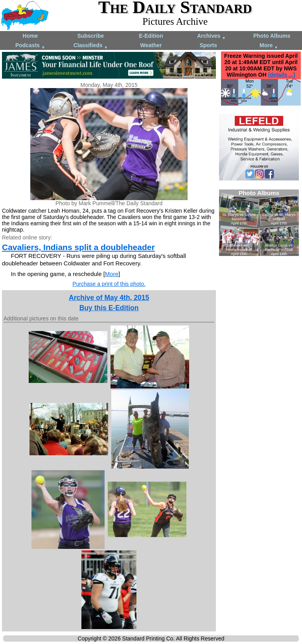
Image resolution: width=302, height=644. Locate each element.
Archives (211, 36)
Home (30, 36)
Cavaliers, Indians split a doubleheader (78, 247)
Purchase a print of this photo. (109, 284)
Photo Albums (272, 36)
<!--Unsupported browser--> (259, 223)
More (269, 46)
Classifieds (91, 46)
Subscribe (91, 36)
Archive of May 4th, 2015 (109, 298)
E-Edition (151, 36)
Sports (208, 45)
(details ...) (281, 75)
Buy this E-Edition (109, 308)
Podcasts (30, 46)
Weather (151, 45)
